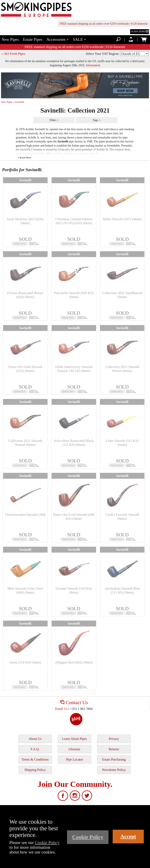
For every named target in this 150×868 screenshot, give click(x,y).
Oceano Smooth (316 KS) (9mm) (74, 590)
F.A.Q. (35, 749)
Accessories (58, 39)
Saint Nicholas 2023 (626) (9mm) (25, 221)
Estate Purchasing (114, 759)
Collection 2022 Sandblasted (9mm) (122, 295)
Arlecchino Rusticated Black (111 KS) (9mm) (74, 443)
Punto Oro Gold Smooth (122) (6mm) (25, 369)
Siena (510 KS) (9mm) (25, 662)
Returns (114, 749)
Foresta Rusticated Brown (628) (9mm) (25, 295)
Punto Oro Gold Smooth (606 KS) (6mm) (74, 516)
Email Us (61, 709)
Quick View (20, 244)
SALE (79, 39)
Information (93, 65)
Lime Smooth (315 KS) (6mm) (122, 443)
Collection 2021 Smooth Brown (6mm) (122, 369)
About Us (35, 739)
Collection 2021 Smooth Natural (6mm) (25, 443)
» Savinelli (18, 102)
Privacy (114, 739)
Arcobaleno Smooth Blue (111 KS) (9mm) (122, 590)
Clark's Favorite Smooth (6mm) (122, 516)
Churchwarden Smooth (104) (25, 515)
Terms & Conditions (35, 759)
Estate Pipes (33, 39)
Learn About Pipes (74, 739)
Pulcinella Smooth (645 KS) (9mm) (74, 295)
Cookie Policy (47, 842)
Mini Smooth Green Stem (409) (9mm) (25, 590)
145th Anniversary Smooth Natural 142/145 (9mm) (74, 369)
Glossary (75, 749)
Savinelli (25, 180)
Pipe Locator (74, 759)
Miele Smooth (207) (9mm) (122, 219)
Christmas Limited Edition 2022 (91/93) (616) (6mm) (74, 221)
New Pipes (10, 39)
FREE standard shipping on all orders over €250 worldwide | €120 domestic (104, 24)
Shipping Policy (35, 770)
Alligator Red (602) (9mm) (74, 662)
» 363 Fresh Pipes (13, 54)
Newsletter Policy (114, 770)
